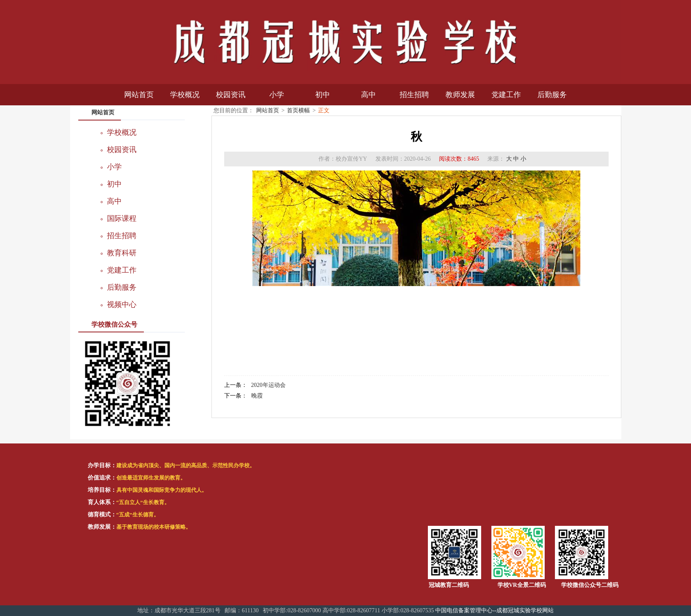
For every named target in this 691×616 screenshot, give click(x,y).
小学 (277, 95)
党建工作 (506, 95)
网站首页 (139, 95)
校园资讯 (231, 95)
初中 (323, 95)
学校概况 (185, 95)
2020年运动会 (268, 385)
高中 (368, 95)
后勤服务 (552, 95)
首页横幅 (298, 110)
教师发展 (460, 95)
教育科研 (122, 253)
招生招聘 (414, 95)
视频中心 (122, 305)
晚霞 (257, 396)
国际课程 (122, 218)
